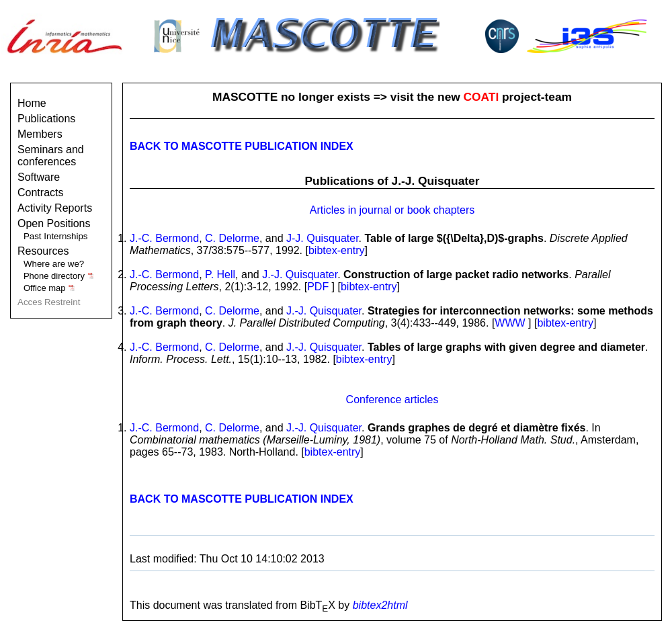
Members (40, 134)
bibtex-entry (337, 250)
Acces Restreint (49, 302)
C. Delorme (232, 238)
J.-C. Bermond (164, 238)
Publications (46, 119)
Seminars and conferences (51, 156)
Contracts (40, 193)
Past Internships (56, 236)
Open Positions (54, 223)
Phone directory (59, 276)
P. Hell (220, 275)
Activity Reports (55, 208)
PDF (318, 287)
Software (39, 177)
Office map (49, 288)
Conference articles (392, 399)
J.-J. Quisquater (300, 275)
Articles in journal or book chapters (392, 210)
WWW (510, 323)
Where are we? (54, 264)
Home (32, 103)
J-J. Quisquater (323, 238)
